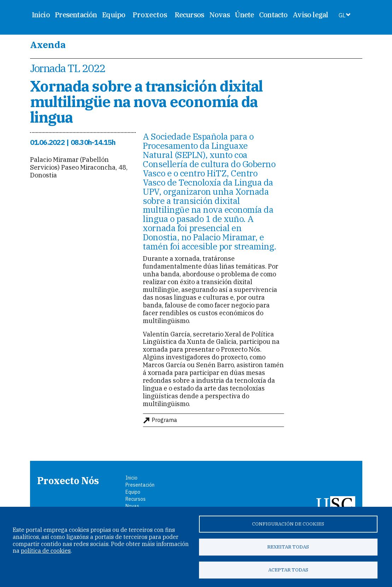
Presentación (76, 15)
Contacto (273, 15)
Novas (220, 15)
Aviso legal (310, 15)
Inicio (41, 15)
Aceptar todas (288, 570)
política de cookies (46, 551)
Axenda (48, 45)
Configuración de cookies (288, 524)
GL (342, 15)
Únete (244, 15)
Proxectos (150, 15)
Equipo (114, 15)
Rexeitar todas (288, 547)
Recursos (189, 15)
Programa (164, 420)
